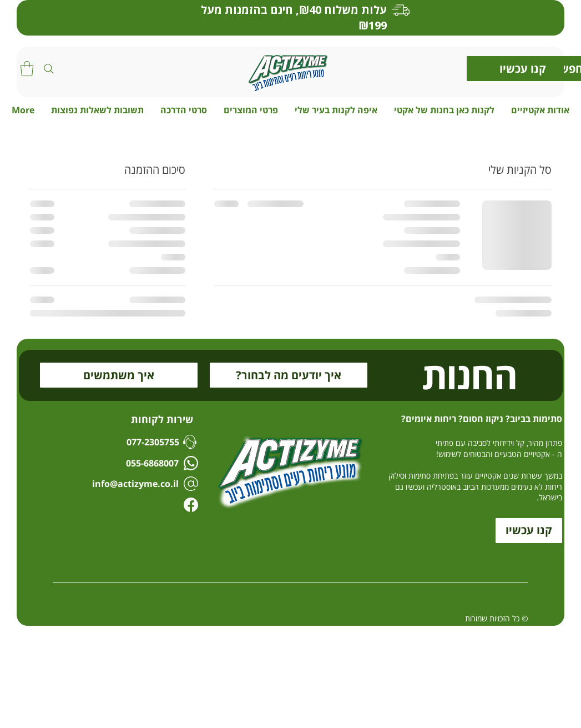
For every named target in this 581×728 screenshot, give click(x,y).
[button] (27, 69)
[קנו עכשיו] (523, 69)
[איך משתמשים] (119, 375)
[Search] (49, 69)
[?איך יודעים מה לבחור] (289, 375)
